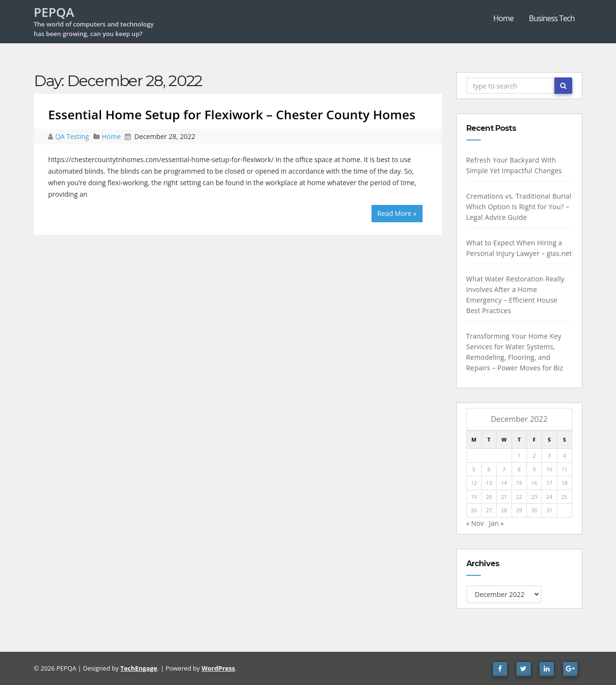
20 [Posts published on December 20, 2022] (489, 497)
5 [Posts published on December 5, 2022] (474, 469)
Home (503, 18)
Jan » (496, 523)
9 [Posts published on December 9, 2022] (534, 469)
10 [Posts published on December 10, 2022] (549, 469)
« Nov (475, 523)
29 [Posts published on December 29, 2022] (519, 510)
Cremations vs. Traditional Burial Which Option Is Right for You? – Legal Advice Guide (519, 207)
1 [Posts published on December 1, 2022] (519, 455)
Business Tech (552, 18)
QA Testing (73, 136)
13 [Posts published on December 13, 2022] (489, 483)
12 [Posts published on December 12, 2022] (474, 483)
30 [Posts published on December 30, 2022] (534, 510)
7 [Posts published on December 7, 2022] (504, 469)
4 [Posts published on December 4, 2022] (565, 455)
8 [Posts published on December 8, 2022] (519, 469)
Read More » (397, 213)
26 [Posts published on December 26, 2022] (474, 510)
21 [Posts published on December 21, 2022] (504, 497)
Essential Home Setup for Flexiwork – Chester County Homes (232, 114)
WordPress (218, 668)
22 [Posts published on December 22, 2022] (519, 497)
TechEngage (139, 668)
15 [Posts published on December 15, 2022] (519, 483)
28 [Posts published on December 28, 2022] (504, 510)
